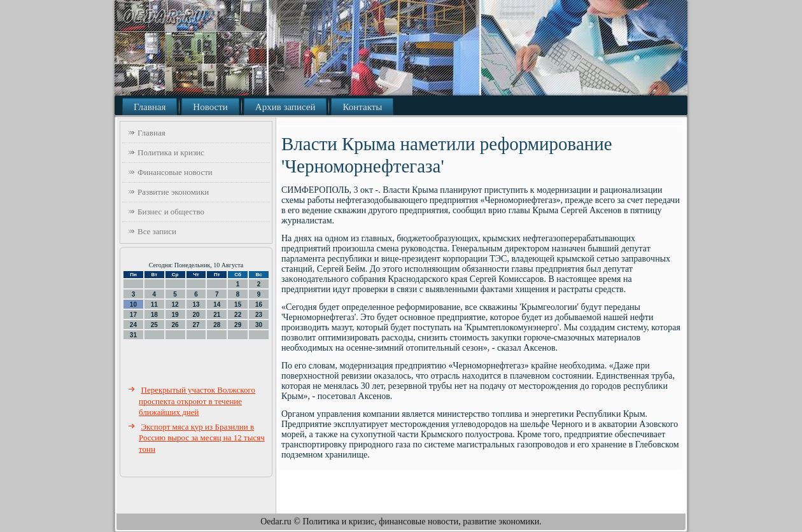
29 (238, 325)
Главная (150, 107)
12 (175, 304)
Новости (210, 107)
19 (175, 315)
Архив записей (285, 107)
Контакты (362, 107)
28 (217, 325)
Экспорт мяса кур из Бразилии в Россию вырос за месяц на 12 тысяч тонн (202, 438)
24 (133, 325)
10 (133, 304)
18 (154, 315)
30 (259, 325)
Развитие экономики (173, 192)
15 (238, 304)
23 (259, 315)
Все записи (157, 231)
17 (133, 315)
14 (217, 304)
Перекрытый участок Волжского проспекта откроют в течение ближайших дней (197, 401)
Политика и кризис (171, 152)
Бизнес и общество (171, 212)
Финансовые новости (175, 172)
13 (196, 304)
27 (196, 325)
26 (175, 325)
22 (238, 315)
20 (196, 315)
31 (133, 335)
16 (259, 304)
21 (217, 315)
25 (154, 325)
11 (154, 304)
